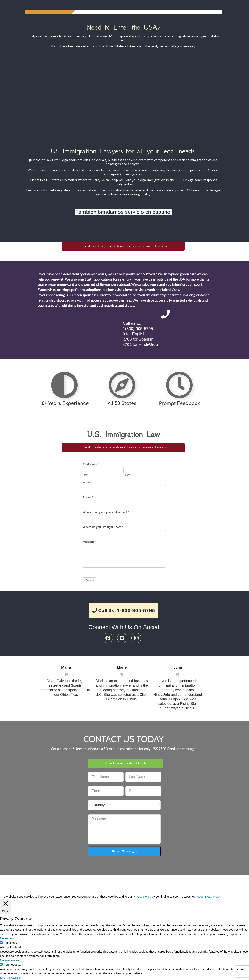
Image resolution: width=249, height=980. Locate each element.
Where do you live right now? (103, 527)
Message (90, 542)
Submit (89, 580)
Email (87, 483)
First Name (91, 464)
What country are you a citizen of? (106, 512)
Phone (88, 497)
